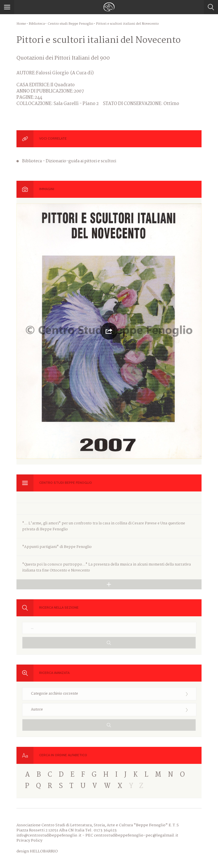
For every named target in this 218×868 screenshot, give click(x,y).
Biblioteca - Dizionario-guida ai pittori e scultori (69, 161)
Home (21, 24)
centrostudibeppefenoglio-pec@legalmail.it (136, 835)
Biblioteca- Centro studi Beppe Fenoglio (61, 24)
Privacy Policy (29, 840)
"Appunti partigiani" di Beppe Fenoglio (57, 547)
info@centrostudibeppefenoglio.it (49, 835)
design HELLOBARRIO (37, 851)
